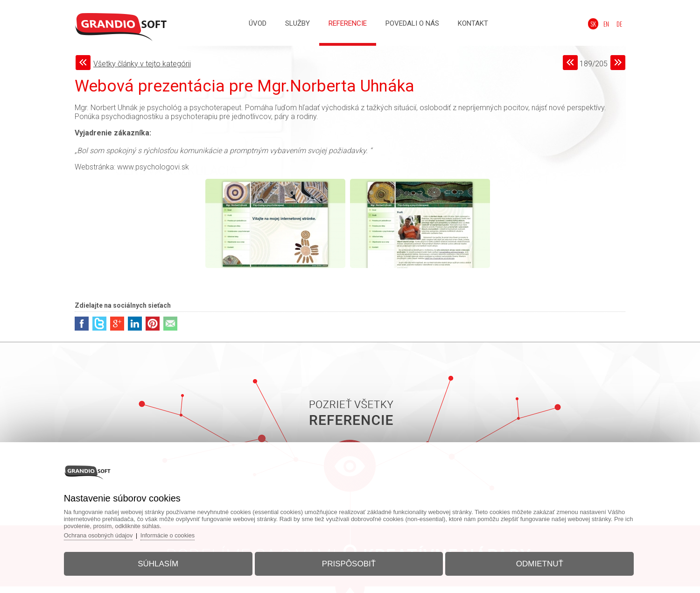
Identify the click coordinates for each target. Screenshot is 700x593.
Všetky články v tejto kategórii (142, 64)
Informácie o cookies (176, 533)
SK (596, 24)
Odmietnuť (535, 562)
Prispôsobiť (349, 562)
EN (608, 24)
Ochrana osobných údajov (105, 533)
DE (620, 24)
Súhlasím (162, 562)
